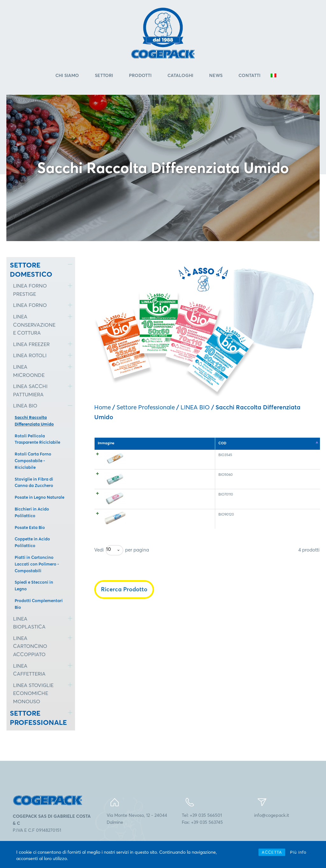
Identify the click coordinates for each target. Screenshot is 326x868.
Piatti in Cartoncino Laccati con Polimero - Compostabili (37, 565)
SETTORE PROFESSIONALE (34, 719)
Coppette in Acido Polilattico (32, 543)
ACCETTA (272, 852)
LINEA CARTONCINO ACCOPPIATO (30, 647)
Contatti (249, 76)
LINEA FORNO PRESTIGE (30, 291)
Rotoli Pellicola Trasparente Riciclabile (37, 440)
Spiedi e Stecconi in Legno (34, 586)
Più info (298, 852)
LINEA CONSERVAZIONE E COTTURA (34, 325)
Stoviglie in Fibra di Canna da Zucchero (34, 483)
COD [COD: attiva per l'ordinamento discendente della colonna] (133, 444)
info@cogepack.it (272, 816)
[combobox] (114, 602)
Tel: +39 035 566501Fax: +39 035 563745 (202, 819)
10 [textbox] (108, 601)
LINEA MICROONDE (29, 372)
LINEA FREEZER (31, 345)
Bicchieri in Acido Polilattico (32, 513)
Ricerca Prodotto (124, 641)
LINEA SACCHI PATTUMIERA (30, 391)
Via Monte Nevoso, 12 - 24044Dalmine (137, 819)
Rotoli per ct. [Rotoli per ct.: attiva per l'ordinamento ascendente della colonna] (278, 444)
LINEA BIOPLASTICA (29, 623)
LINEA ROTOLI (30, 356)
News (216, 76)
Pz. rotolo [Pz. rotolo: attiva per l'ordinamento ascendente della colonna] (230, 444)
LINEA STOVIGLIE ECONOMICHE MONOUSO (33, 694)
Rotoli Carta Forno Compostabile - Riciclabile (33, 461)
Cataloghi (180, 76)
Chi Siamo (67, 76)
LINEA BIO (25, 406)
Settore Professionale (146, 408)
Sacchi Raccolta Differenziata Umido (34, 421)
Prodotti (140, 76)
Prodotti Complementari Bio (39, 604)
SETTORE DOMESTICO (31, 270)
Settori (104, 76)
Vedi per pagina (122, 602)
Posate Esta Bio (30, 528)
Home (103, 408)
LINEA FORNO (30, 306)
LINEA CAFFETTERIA (29, 670)
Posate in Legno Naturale (39, 498)
